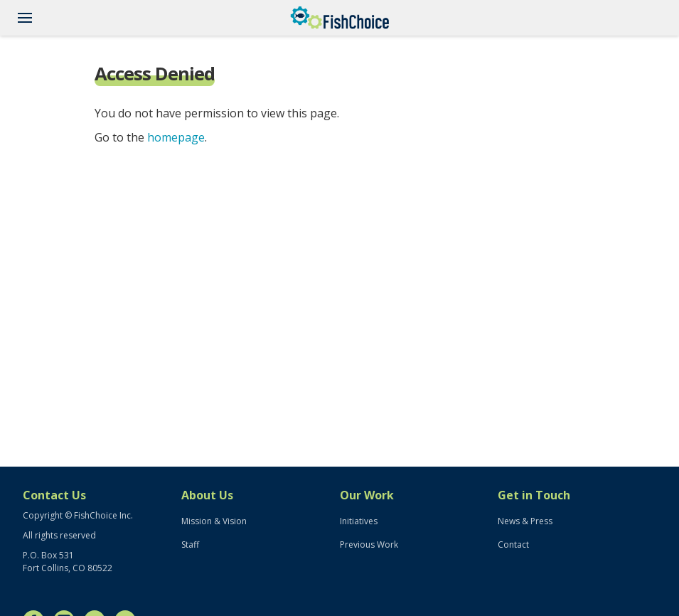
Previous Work (369, 545)
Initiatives (359, 521)
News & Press (525, 521)
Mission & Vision (214, 521)
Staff (190, 545)
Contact (513, 545)
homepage (176, 137)
